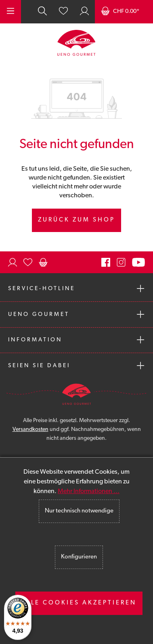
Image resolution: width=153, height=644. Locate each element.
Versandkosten (30, 430)
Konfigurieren (79, 557)
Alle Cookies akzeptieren (79, 603)
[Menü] (10, 12)
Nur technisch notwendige (79, 511)
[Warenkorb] (124, 12)
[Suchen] (42, 12)
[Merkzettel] (63, 12)
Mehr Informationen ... (89, 491)
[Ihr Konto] (84, 12)
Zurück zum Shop (76, 220)
